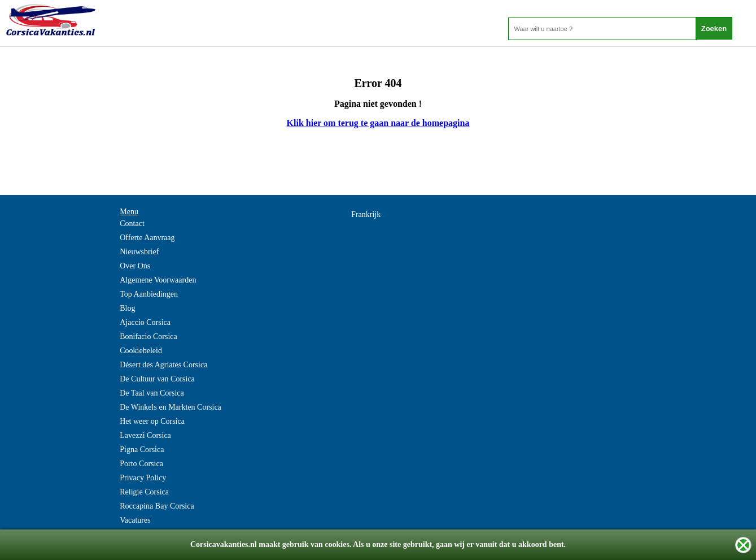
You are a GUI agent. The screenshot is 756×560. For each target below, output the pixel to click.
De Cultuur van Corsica (157, 379)
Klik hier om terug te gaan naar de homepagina (378, 123)
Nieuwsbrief (139, 252)
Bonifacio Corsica (148, 337)
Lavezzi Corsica (145, 435)
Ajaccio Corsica (145, 322)
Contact (132, 223)
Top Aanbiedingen (149, 294)
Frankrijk (366, 214)
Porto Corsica (141, 464)
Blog (127, 308)
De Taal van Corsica (152, 393)
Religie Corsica (144, 492)
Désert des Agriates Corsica (163, 365)
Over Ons (135, 266)
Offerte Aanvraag (147, 238)
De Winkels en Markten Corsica (171, 407)
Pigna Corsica (142, 450)
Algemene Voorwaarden (158, 280)
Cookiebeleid (141, 351)
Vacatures (135, 520)
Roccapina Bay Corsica (157, 506)
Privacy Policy (143, 478)
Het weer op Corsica (152, 421)
